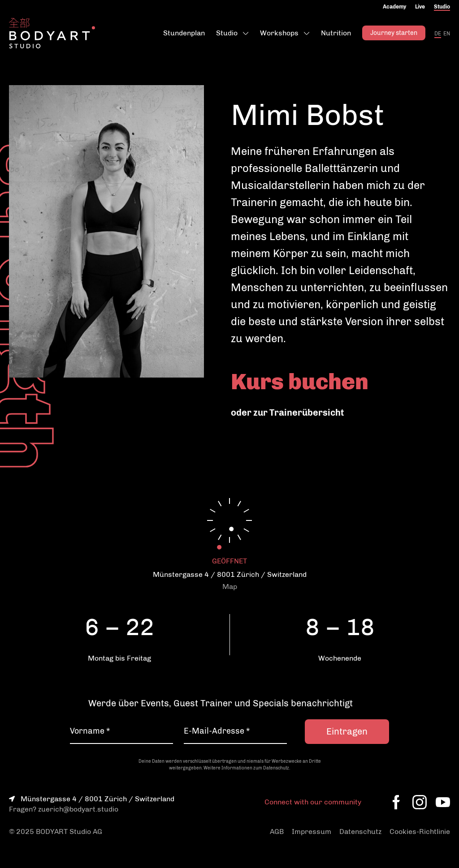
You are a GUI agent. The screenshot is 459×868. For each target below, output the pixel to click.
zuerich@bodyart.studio (78, 809)
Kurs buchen (300, 382)
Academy (394, 7)
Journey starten (394, 33)
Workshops (279, 33)
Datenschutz (360, 831)
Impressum (312, 831)
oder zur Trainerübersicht (287, 413)
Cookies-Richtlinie (420, 831)
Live (420, 7)
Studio (442, 7)
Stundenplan (184, 33)
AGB (277, 831)
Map (230, 587)
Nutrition (336, 33)
